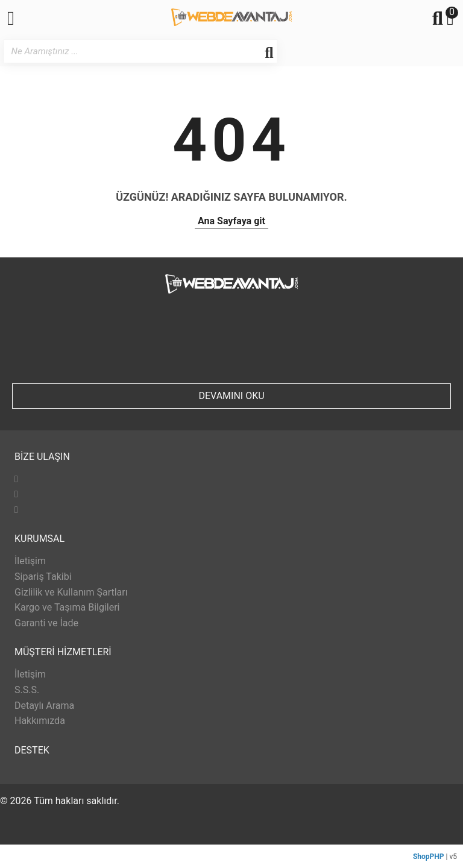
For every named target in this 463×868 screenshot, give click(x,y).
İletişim (30, 561)
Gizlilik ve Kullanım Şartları (71, 592)
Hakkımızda (40, 721)
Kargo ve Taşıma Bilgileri (67, 607)
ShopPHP (429, 857)
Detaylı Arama (44, 706)
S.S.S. (27, 690)
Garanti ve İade (46, 623)
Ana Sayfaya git (231, 221)
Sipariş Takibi (43, 577)
